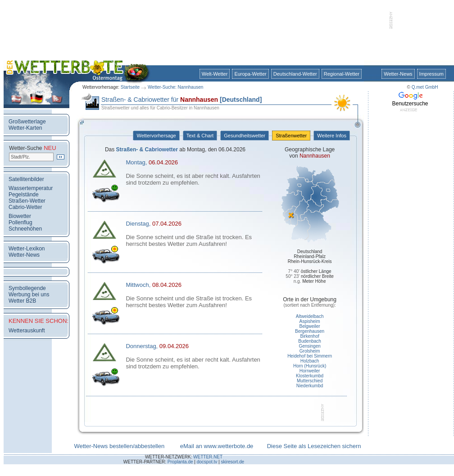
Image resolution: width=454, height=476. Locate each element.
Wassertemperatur (31, 188)
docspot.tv (207, 462)
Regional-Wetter (342, 74)
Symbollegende (27, 288)
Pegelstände (24, 195)
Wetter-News (398, 74)
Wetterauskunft (27, 331)
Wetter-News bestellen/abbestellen (119, 446)
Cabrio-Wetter (25, 207)
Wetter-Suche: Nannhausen (175, 87)
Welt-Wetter (215, 74)
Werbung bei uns (29, 295)
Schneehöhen (25, 229)
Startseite (130, 87)
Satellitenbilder (26, 179)
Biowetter (20, 216)
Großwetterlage (27, 122)
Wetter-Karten (25, 128)
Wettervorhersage (156, 136)
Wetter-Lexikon (27, 249)
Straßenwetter (291, 136)
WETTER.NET (208, 457)
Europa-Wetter (250, 74)
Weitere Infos (332, 136)
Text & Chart (200, 136)
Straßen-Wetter (27, 201)
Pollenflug (20, 222)
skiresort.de (232, 462)
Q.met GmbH (425, 87)
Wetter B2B (22, 301)
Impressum (431, 74)
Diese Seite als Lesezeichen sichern (314, 446)
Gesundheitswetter (245, 136)
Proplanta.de (180, 462)
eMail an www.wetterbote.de (217, 446)
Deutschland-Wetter (295, 74)
